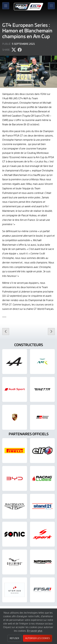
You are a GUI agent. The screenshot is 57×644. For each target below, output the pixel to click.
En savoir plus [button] (35, 631)
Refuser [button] (14, 638)
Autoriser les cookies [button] (37, 638)
